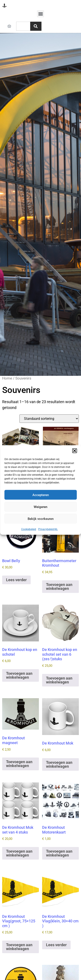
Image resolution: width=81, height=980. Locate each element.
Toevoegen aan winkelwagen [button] (59, 587)
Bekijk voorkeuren (41, 519)
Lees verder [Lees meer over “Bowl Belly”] (16, 580)
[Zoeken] (36, 26)
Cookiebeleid (29, 529)
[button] (75, 451)
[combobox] (23, 26)
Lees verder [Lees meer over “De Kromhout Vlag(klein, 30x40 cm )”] (56, 945)
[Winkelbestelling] (49, 419)
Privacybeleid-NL (48, 529)
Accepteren (41, 495)
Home (7, 378)
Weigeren (40, 507)
